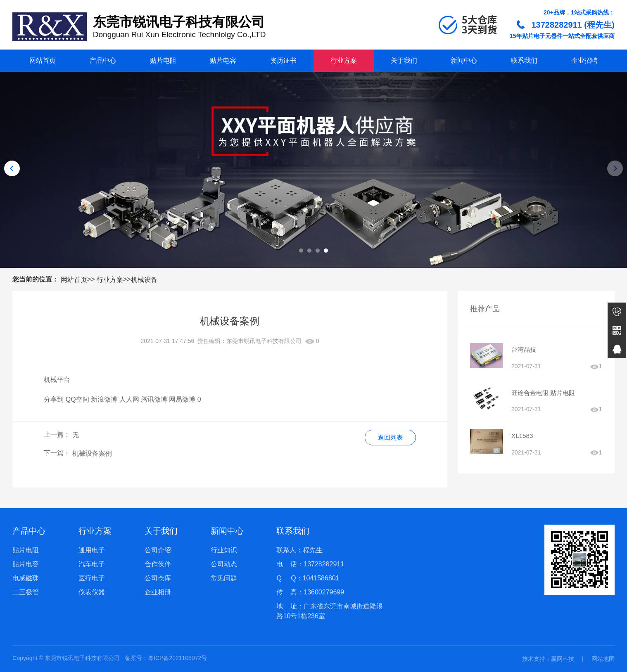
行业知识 (224, 550)
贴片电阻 (163, 60)
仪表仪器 (92, 592)
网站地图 (603, 659)
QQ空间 (77, 399)
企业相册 (158, 592)
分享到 (54, 399)
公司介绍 (158, 550)
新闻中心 (464, 60)
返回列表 (389, 438)
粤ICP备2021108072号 (177, 658)
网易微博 (182, 399)
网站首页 (43, 60)
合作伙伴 (158, 564)
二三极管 (26, 592)
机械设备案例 (92, 453)
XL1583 (523, 438)
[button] (301, 251)
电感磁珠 (26, 578)
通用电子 (92, 550)
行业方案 (344, 60)
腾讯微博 (154, 399)
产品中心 (103, 60)
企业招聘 (584, 60)
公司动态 (224, 564)
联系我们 (524, 60)
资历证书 (283, 60)
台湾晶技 (525, 350)
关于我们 (404, 60)
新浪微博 (104, 399)
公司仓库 (158, 578)
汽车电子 (92, 564)
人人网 (129, 399)
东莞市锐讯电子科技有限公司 (264, 341)
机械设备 (144, 279)
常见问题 (224, 578)
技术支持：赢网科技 (548, 659)
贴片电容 (223, 60)
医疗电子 (92, 578)
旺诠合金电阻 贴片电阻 (545, 394)
